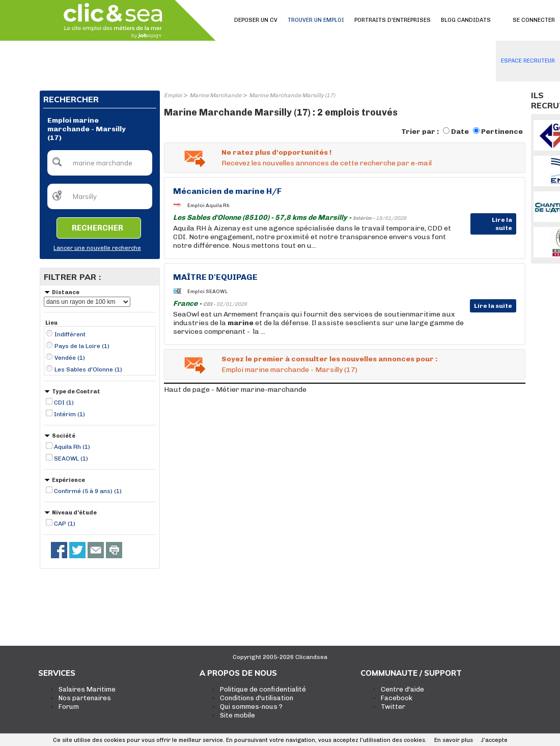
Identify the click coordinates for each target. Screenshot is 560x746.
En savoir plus (454, 740)
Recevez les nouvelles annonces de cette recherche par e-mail (327, 163)
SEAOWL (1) (71, 458)
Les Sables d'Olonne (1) (88, 369)
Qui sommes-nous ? (251, 707)
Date (460, 132)
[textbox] (100, 163)
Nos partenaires (85, 698)
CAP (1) (65, 524)
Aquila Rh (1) (72, 447)
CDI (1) (64, 403)
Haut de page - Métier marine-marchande (235, 390)
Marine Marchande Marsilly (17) (292, 95)
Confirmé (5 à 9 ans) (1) (88, 491)
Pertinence (502, 132)
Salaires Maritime (87, 689)
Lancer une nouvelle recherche (97, 248)
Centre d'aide (402, 689)
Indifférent (70, 334)
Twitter (393, 707)
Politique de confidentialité (263, 689)
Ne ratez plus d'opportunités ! (276, 152)
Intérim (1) (69, 414)
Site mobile (237, 715)
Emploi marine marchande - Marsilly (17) (289, 370)
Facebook (397, 698)
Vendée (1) (70, 358)
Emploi (173, 95)
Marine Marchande (215, 95)
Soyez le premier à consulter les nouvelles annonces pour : (329, 359)
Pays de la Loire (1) (82, 346)
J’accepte (494, 740)
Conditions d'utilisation (257, 698)
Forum (69, 707)
